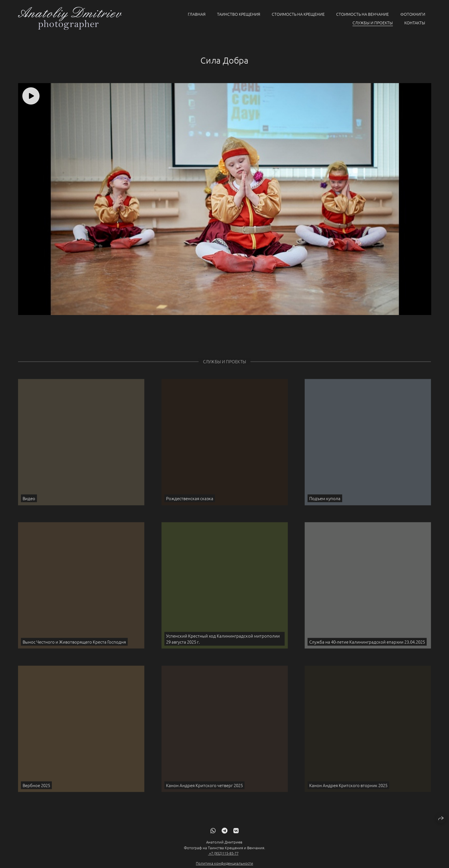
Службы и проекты (373, 23)
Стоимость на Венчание (363, 14)
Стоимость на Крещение (298, 14)
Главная (197, 14)
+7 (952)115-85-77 (223, 859)
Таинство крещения (239, 14)
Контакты (415, 23)
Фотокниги (413, 14)
